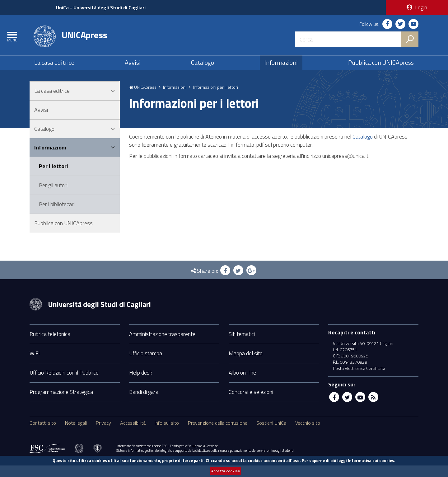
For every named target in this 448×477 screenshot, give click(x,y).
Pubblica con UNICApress (381, 69)
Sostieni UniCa (271, 434)
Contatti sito (43, 434)
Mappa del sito (246, 364)
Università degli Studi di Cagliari (99, 315)
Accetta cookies (226, 471)
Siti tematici (242, 345)
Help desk (141, 384)
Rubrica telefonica (50, 345)
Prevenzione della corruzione (218, 434)
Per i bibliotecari (57, 215)
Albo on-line (242, 384)
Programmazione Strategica (61, 403)
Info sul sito (167, 434)
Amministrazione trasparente (162, 345)
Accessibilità (133, 434)
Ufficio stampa (146, 364)
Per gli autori (53, 197)
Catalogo (203, 69)
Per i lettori (54, 178)
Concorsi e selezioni (251, 403)
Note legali (76, 434)
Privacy (103, 434)
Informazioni (281, 69)
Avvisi (133, 69)
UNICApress (85, 37)
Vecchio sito (308, 434)
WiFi (35, 364)
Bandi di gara (144, 403)
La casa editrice (54, 69)
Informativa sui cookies (371, 460)
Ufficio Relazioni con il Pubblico (64, 384)
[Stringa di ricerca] (348, 39)
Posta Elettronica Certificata (359, 380)
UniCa (104, 7)
